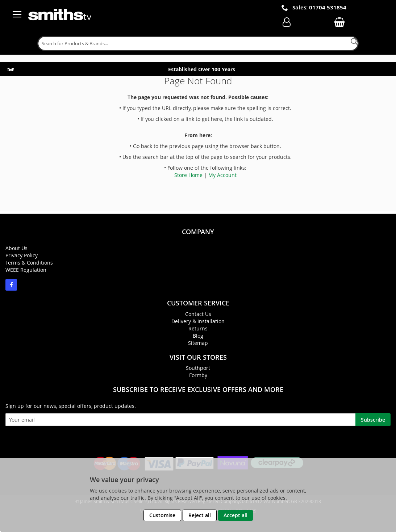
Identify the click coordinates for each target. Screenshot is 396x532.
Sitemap (198, 343)
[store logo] (61, 14)
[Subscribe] (373, 420)
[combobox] (198, 43)
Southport (198, 368)
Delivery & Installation (198, 321)
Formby (198, 375)
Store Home (188, 175)
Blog (198, 336)
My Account (222, 175)
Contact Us (198, 314)
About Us (16, 248)
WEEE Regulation (26, 270)
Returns (198, 328)
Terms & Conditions (29, 263)
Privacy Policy (22, 255)
